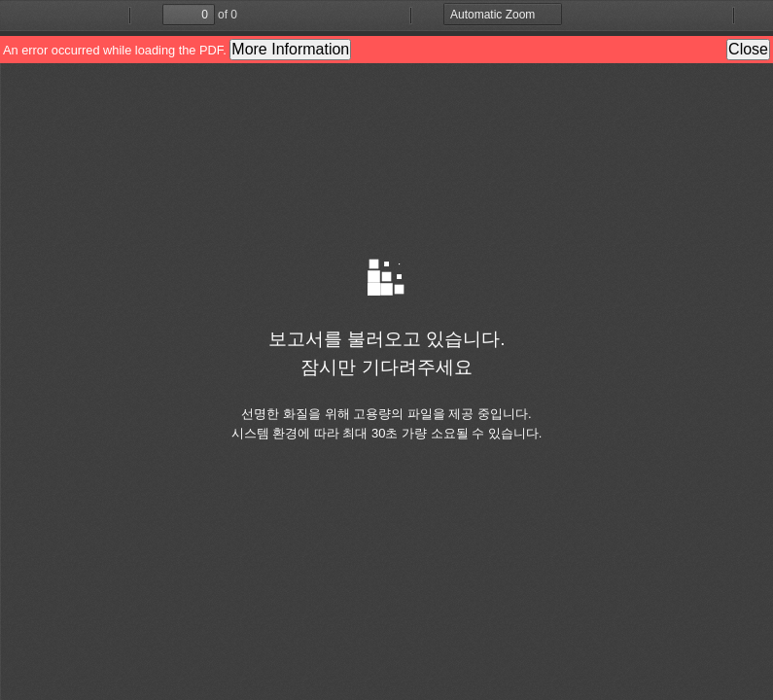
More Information (290, 49)
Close (748, 49)
